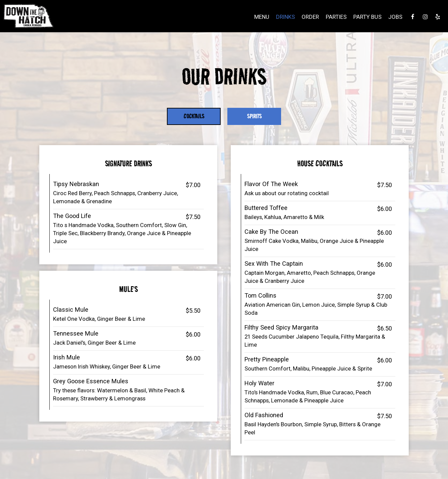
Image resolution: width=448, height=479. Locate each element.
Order (310, 17)
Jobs (395, 17)
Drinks (285, 17)
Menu (262, 17)
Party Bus (367, 17)
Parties (336, 17)
